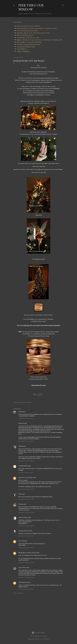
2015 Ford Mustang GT (25, 35)
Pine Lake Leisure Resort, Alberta (28, 26)
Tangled (29, 402)
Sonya (20, 412)
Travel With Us (41, 14)
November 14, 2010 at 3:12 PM (26, 473)
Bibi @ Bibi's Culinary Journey (27, 553)
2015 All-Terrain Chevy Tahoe (27, 31)
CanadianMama (23, 466)
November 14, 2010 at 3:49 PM (26, 489)
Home (21, 14)
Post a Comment (18, 593)
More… (50, 14)
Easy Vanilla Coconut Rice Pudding (29, 42)
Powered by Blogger (38, 633)
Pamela (21, 504)
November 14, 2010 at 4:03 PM (26, 499)
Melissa (21, 446)
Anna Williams (43, 636)
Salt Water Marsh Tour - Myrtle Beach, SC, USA (33, 33)
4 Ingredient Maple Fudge (26, 47)
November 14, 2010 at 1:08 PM (26, 441)
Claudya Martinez (24, 531)
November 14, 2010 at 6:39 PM (26, 526)
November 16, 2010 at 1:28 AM (26, 589)
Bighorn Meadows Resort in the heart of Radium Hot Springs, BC (40, 40)
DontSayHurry (23, 582)
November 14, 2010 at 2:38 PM (26, 461)
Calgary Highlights (23, 51)
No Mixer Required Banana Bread (28, 44)
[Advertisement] (38, 611)
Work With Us (29, 14)
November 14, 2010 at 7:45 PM (26, 536)
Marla (20, 494)
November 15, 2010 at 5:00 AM (26, 577)
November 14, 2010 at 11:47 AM (26, 418)
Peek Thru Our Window (31, 7)
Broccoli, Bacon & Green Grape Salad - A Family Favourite (37, 28)
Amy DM (21, 541)
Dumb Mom (22, 568)
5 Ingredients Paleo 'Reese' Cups (28, 37)
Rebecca (21, 423)
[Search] (63, 5)
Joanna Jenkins (23, 517)
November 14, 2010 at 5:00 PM (26, 512)
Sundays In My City (22, 402)
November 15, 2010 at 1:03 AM (26, 548)
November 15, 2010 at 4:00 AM (26, 563)
